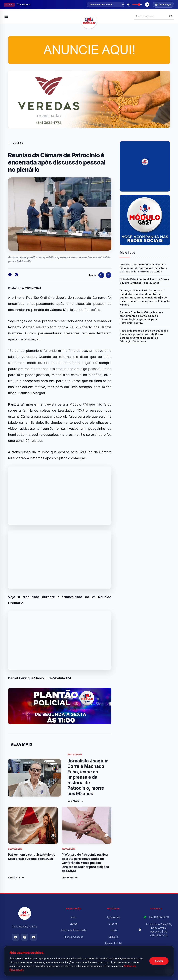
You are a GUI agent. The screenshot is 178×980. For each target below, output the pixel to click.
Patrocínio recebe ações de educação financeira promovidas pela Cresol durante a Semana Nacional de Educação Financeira (144, 336)
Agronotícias (113, 917)
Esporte (113, 924)
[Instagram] (25, 937)
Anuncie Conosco (74, 937)
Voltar (16, 143)
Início (74, 917)
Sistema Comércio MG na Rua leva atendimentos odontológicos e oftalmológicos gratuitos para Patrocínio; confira (141, 318)
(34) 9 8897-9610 (159, 917)
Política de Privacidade (74, 930)
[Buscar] (171, 16)
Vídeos (74, 924)
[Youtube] (34, 937)
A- (109, 275)
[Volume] (137, 5)
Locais (113, 930)
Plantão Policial (113, 943)
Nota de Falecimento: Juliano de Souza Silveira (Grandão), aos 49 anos (144, 281)
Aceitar (159, 961)
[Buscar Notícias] (152, 16)
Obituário (113, 937)
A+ (101, 275)
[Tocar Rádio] (147, 5)
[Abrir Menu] (6, 16)
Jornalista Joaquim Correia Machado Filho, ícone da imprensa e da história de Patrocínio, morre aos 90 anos (143, 268)
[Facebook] (16, 937)
